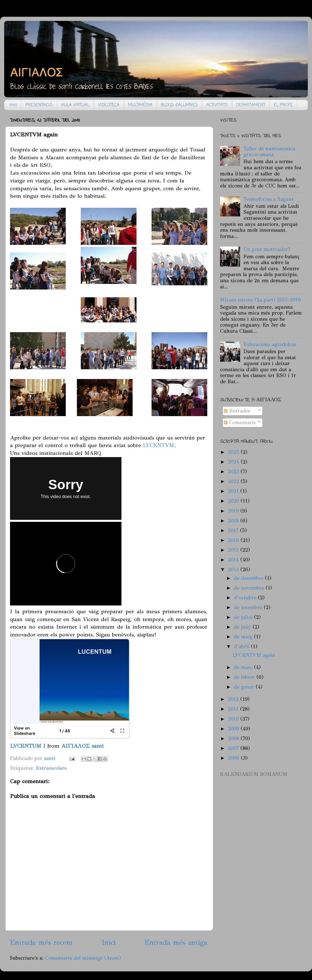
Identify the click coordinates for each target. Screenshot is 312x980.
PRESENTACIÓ (39, 105)
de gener (245, 687)
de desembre (249, 578)
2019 (234, 511)
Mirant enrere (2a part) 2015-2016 (260, 300)
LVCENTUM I (28, 746)
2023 (234, 472)
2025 (234, 452)
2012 (234, 699)
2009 (234, 729)
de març (244, 667)
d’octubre (246, 598)
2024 (234, 462)
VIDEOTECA (109, 105)
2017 (234, 530)
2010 (234, 719)
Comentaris (240, 423)
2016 (234, 540)
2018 (234, 521)
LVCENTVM (159, 445)
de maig (244, 637)
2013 (234, 569)
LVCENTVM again (254, 655)
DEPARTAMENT (251, 105)
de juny (243, 627)
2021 (234, 491)
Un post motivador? (267, 249)
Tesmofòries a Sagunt (269, 199)
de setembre (249, 607)
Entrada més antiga (176, 942)
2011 (234, 709)
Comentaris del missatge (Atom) (83, 958)
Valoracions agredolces (270, 344)
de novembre (250, 588)
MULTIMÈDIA (140, 105)
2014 (234, 560)
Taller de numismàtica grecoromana (269, 152)
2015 (234, 550)
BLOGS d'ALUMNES (179, 105)
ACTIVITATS (217, 105)
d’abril (242, 646)
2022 (234, 481)
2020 (234, 501)
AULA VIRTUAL (75, 105)
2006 (234, 758)
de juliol (244, 617)
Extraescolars (51, 768)
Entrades (237, 411)
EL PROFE (283, 105)
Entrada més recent (41, 942)
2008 (234, 738)
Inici (13, 105)
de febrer (245, 677)
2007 (234, 748)
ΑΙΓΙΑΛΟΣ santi (82, 746)
